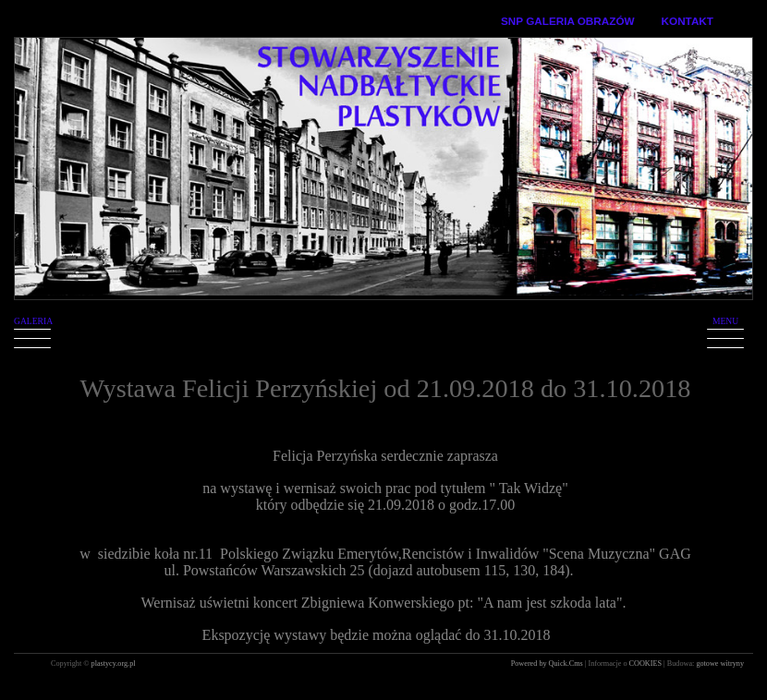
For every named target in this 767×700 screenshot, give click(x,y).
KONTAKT (688, 21)
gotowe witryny (720, 664)
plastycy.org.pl (114, 664)
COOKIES (647, 664)
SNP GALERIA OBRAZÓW (568, 21)
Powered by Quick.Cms (548, 664)
